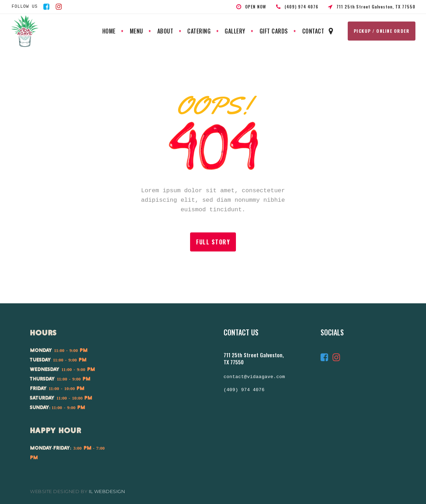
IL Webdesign (107, 491)
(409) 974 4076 (244, 390)
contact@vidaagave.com (254, 377)
